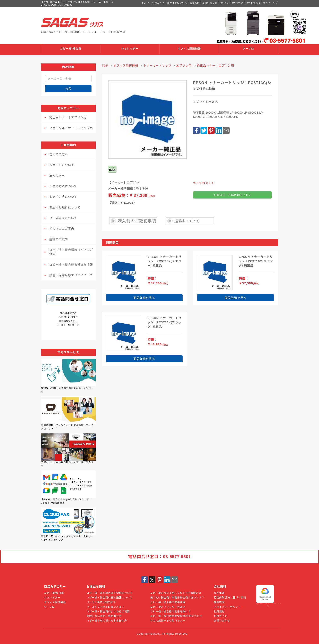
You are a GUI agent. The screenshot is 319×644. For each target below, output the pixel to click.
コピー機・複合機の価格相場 (168, 602)
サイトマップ (271, 3)
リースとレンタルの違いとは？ (105, 607)
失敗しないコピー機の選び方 (104, 616)
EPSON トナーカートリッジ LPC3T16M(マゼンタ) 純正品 (256, 261)
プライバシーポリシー (227, 607)
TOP (105, 66)
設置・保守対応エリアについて (71, 275)
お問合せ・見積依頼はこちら (232, 195)
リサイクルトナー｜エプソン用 (71, 128)
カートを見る (253, 3)
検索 (68, 89)
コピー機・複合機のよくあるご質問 (71, 252)
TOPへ (146, 3)
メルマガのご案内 (62, 229)
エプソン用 (184, 66)
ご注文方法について (63, 186)
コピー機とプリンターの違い (168, 607)
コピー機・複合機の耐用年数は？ (170, 612)
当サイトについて (177, 3)
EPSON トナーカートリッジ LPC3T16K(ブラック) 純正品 (164, 322)
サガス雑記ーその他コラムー (168, 621)
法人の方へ (57, 176)
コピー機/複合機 (71, 49)
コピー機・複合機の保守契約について (109, 593)
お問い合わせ (210, 3)
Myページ (238, 3)
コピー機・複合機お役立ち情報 (71, 265)
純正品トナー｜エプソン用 (68, 117)
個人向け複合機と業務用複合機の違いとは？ (177, 598)
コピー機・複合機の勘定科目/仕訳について (176, 616)
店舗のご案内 (59, 239)
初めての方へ (59, 154)
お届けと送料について (65, 207)
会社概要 (219, 593)
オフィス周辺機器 (189, 49)
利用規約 (219, 612)
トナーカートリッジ (157, 66)
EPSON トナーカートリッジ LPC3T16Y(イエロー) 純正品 (164, 261)
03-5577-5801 (177, 557)
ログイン (225, 3)
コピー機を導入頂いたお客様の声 (107, 621)
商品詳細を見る (144, 298)
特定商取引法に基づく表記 (230, 598)
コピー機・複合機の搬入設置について (109, 598)
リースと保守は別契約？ (101, 602)
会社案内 (195, 3)
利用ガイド (158, 3)
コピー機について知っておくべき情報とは (176, 593)
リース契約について (63, 218)
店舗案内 (219, 602)
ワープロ (248, 49)
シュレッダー (130, 49)
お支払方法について (63, 197)
